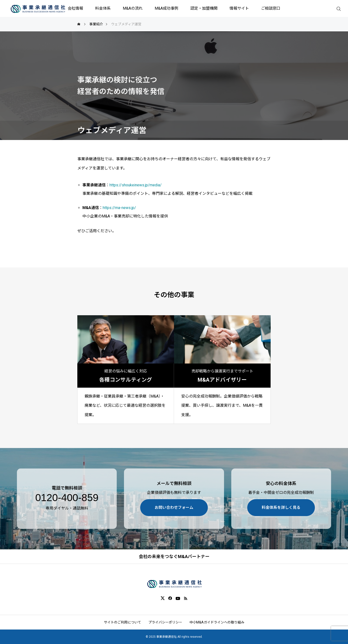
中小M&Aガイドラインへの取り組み (217, 622)
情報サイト (239, 8)
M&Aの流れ (133, 8)
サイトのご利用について (123, 622)
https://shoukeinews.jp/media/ (136, 185)
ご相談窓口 (271, 8)
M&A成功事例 (167, 8)
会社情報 (75, 8)
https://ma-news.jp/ (119, 208)
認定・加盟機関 (204, 8)
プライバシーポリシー (165, 622)
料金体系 (103, 8)
